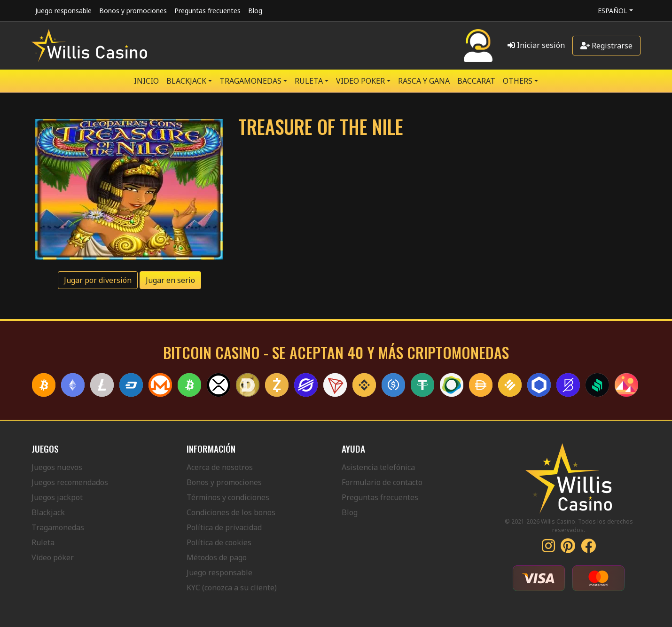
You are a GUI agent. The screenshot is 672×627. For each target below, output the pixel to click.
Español (613, 11)
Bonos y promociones (133, 11)
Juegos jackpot (57, 497)
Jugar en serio (170, 280)
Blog (255, 11)
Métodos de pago (217, 557)
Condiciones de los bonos (231, 512)
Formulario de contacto (382, 482)
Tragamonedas (58, 527)
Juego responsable (63, 11)
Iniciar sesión (536, 45)
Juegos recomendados (70, 482)
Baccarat (476, 81)
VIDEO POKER (360, 81)
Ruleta (43, 542)
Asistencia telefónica (378, 467)
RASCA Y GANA (424, 81)
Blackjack (48, 512)
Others (518, 81)
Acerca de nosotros (220, 467)
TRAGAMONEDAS (250, 81)
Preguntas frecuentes (207, 11)
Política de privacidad (224, 527)
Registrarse (606, 46)
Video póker (53, 557)
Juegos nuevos (57, 467)
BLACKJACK (186, 81)
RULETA (309, 81)
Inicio (146, 81)
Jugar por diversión (98, 280)
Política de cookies (219, 542)
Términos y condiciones (228, 497)
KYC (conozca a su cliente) (232, 588)
